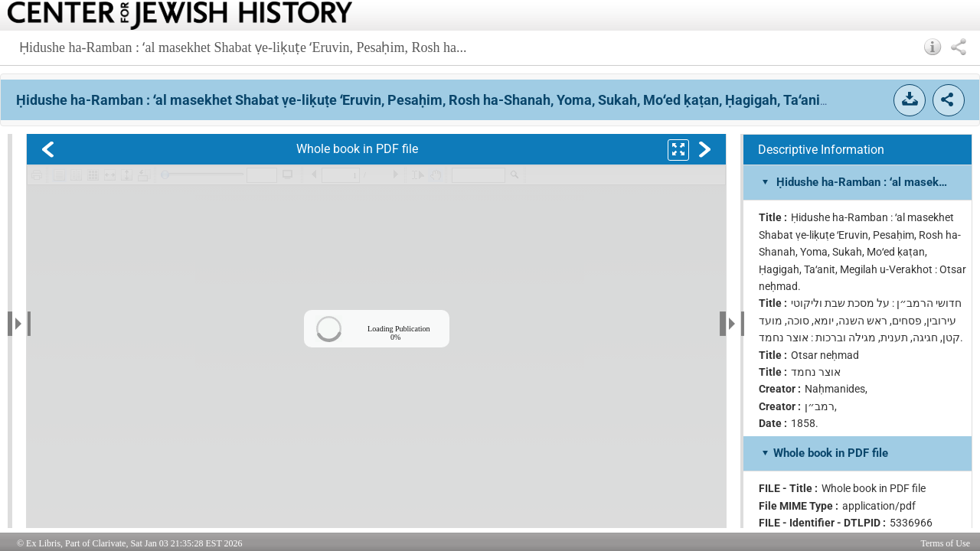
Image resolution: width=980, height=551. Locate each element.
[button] (933, 47)
